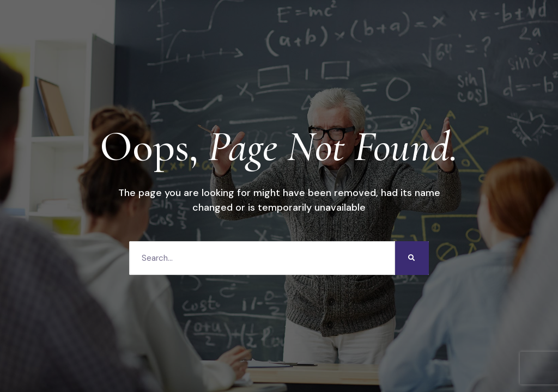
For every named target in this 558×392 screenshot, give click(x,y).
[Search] (412, 258)
